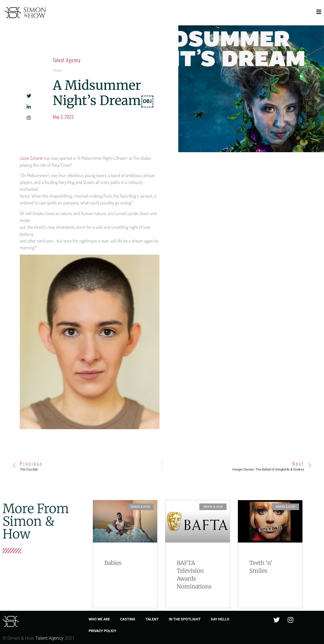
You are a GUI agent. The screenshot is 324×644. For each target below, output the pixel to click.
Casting (128, 619)
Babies (113, 563)
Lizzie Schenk (31, 158)
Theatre (58, 70)
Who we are (99, 619)
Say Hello (220, 619)
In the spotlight (185, 619)
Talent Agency (67, 60)
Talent (152, 619)
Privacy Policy (102, 631)
